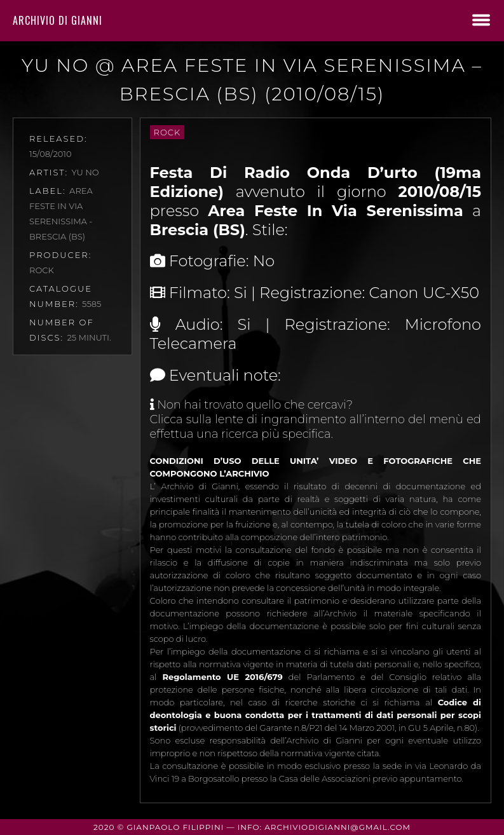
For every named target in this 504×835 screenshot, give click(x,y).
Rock (167, 132)
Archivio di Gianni (58, 20)
